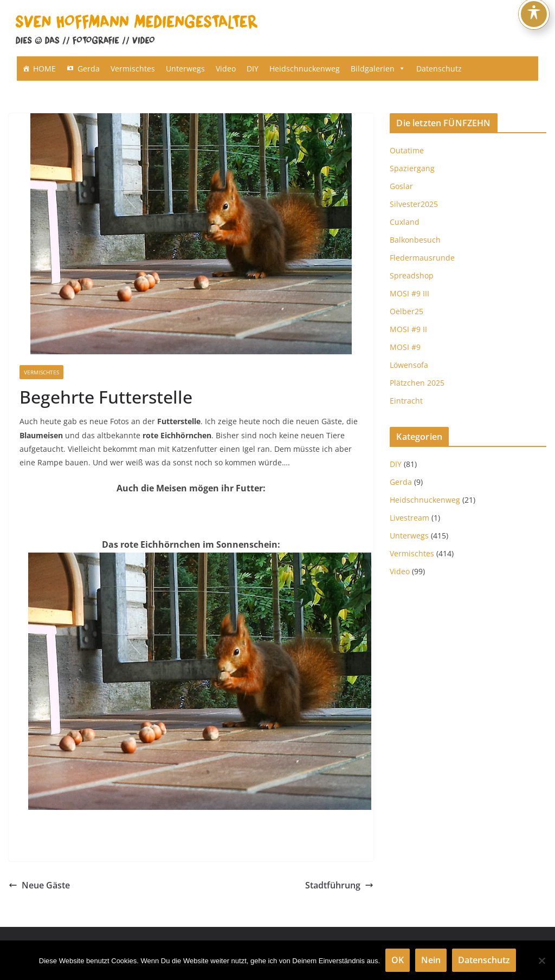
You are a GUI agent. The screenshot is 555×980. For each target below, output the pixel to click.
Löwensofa (409, 365)
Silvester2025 (414, 204)
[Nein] (541, 960)
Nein (431, 960)
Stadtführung (339, 885)
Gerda (89, 69)
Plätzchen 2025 (417, 383)
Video (226, 69)
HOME (44, 69)
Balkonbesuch (415, 240)
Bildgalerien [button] (378, 69)
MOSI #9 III (409, 293)
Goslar (401, 186)
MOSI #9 (405, 347)
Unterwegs (185, 69)
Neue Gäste (39, 885)
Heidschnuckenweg (305, 69)
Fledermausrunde (422, 258)
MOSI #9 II (408, 329)
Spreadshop (412, 275)
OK (398, 960)
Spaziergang (412, 168)
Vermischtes (133, 69)
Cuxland (405, 222)
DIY (253, 69)
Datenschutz (439, 69)
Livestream (409, 518)
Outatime (407, 150)
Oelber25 (406, 311)
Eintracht (406, 401)
